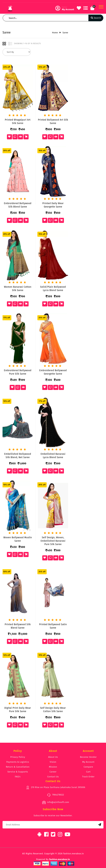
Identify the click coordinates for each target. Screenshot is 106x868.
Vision (53, 762)
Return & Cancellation (18, 767)
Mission (53, 767)
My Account (88, 762)
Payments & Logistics (18, 762)
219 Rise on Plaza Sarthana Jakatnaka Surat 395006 (56, 788)
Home (55, 33)
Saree (65, 33)
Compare (88, 767)
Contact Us (53, 777)
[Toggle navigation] (101, 7)
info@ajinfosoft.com (56, 802)
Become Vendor (88, 757)
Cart (88, 772)
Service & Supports (18, 772)
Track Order (88, 777)
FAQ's (18, 777)
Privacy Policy (18, 757)
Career (53, 772)
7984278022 (55, 795)
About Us (53, 757)
